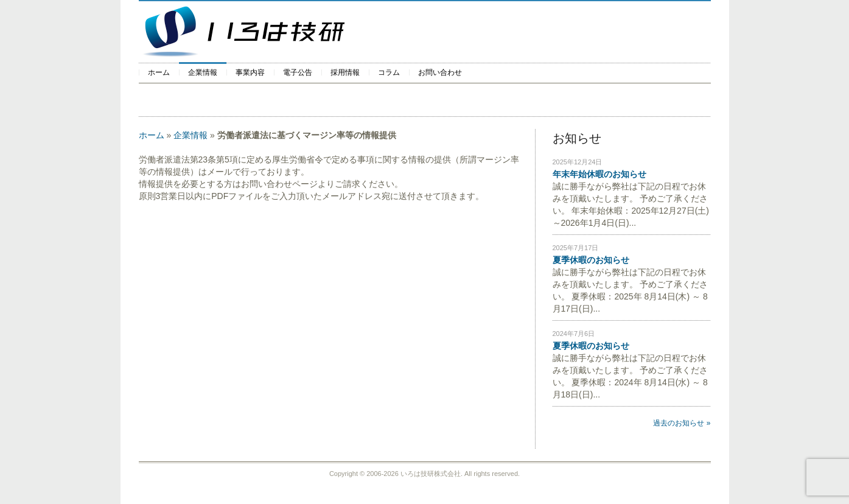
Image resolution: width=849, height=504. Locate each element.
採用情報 (345, 72)
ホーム (159, 72)
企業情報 (203, 72)
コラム (389, 72)
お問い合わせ (440, 72)
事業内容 (250, 72)
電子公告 (298, 72)
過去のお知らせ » (682, 423)
